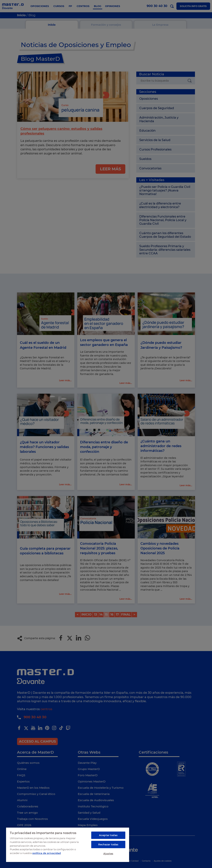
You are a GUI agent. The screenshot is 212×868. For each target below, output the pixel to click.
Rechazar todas (108, 844)
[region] (68, 845)
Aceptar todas (108, 835)
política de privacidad (47, 853)
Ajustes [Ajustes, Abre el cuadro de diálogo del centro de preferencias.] (108, 853)
